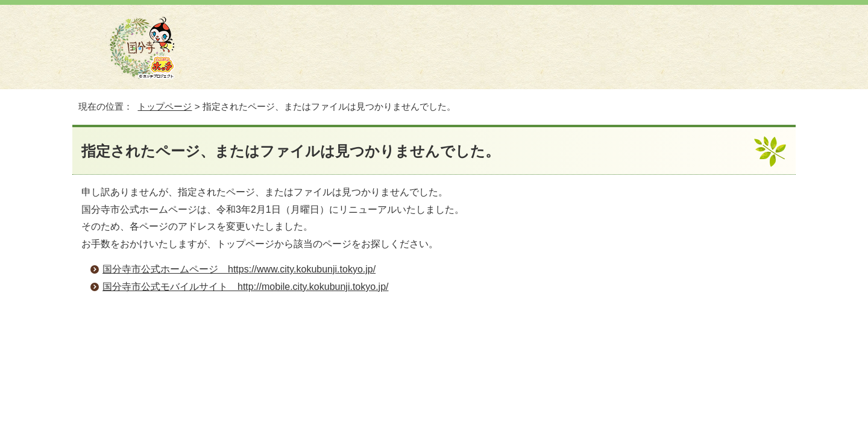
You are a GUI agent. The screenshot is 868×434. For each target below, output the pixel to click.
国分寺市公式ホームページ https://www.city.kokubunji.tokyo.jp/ (239, 269)
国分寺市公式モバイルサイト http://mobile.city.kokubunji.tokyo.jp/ (246, 287)
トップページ (165, 106)
